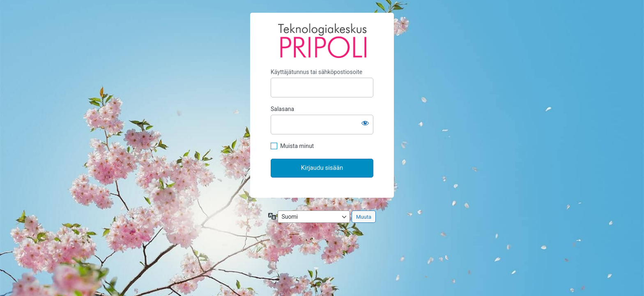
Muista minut (297, 146)
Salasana (282, 109)
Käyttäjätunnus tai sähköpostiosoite (316, 72)
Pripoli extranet (322, 41)
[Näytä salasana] (365, 123)
